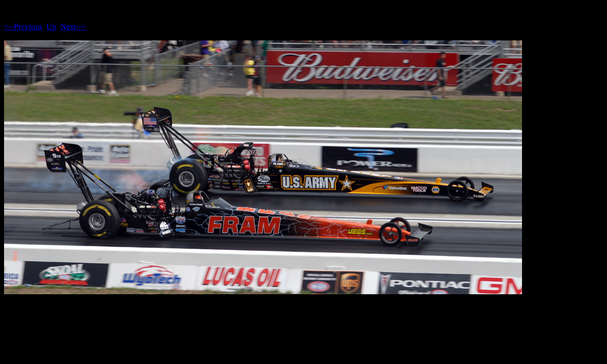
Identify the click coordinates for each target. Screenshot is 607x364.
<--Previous (23, 27)
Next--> (73, 27)
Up (52, 27)
